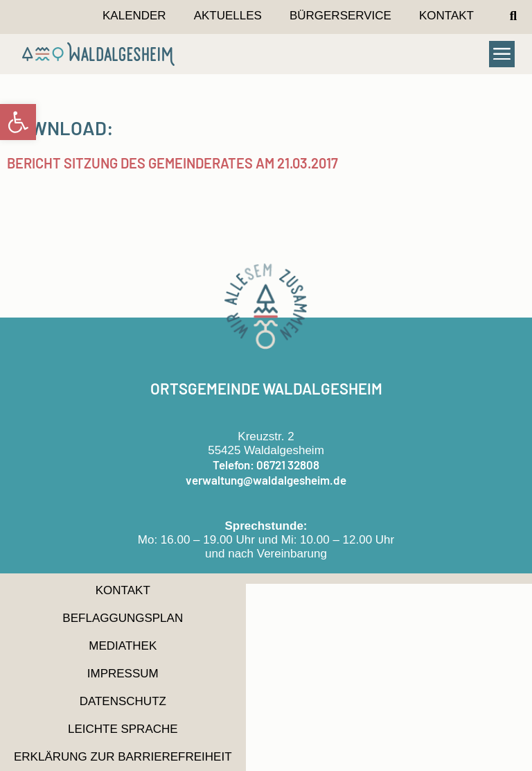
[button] (513, 16)
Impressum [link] (123, 674)
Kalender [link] (134, 16)
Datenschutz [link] (123, 701)
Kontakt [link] (446, 16)
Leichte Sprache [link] (123, 729)
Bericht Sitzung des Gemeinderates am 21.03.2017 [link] (172, 163)
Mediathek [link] (123, 646)
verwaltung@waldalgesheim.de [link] (266, 480)
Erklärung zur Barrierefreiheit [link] (123, 757)
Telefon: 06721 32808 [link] (266, 465)
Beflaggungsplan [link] (123, 618)
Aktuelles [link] (228, 16)
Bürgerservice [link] (340, 16)
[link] (18, 122)
